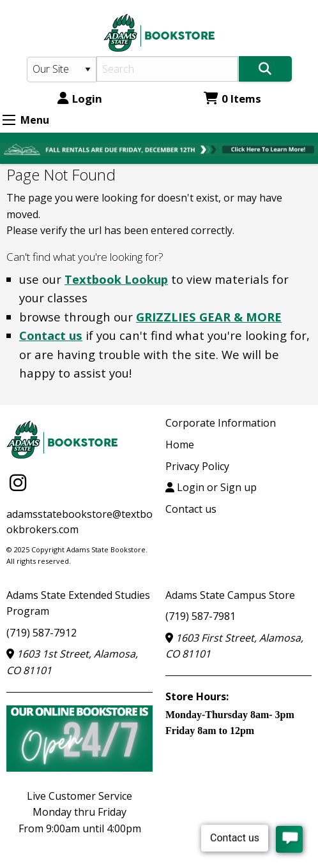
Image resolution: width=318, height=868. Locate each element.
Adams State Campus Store (230, 595)
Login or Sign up (211, 487)
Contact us (51, 335)
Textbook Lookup (116, 279)
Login (80, 99)
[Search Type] (62, 70)
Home (180, 445)
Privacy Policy (197, 466)
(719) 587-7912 (42, 633)
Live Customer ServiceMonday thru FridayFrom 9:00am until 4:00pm (80, 812)
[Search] (167, 69)
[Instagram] (18, 482)
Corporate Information (221, 423)
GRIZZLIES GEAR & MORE (209, 317)
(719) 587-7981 (201, 616)
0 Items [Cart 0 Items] (232, 99)
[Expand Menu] (9, 120)
